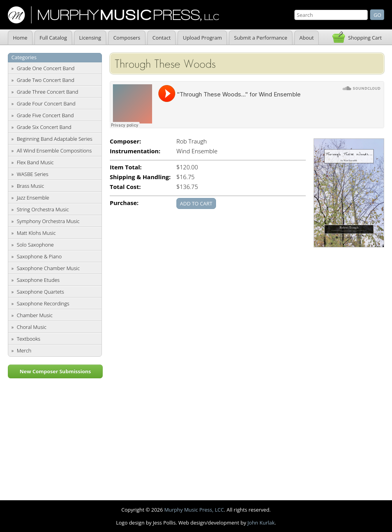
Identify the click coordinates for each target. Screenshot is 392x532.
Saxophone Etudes (38, 280)
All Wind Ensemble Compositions (54, 151)
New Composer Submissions (55, 371)
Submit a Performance (261, 38)
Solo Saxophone (35, 245)
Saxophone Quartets (41, 292)
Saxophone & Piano (39, 256)
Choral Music (32, 327)
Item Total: (126, 167)
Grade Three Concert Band (48, 92)
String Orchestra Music (43, 209)
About (307, 38)
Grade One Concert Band (46, 68)
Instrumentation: (135, 151)
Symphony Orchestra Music (48, 221)
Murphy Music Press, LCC (194, 510)
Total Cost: (125, 187)
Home (20, 38)
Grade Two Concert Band (46, 80)
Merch (24, 350)
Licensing (90, 38)
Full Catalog (53, 38)
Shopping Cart (365, 38)
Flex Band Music (35, 162)
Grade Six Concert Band (44, 127)
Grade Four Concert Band (46, 103)
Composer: (125, 141)
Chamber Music (35, 315)
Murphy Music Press (113, 15)
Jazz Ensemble (33, 198)
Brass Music (31, 186)
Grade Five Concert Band (45, 115)
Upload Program (202, 38)
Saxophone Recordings (43, 303)
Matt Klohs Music (36, 233)
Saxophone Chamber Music (48, 268)
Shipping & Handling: (140, 177)
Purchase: (124, 203)
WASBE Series (33, 174)
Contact (162, 38)
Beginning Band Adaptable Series (55, 139)
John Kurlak (261, 523)
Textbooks (29, 339)
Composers (127, 38)
